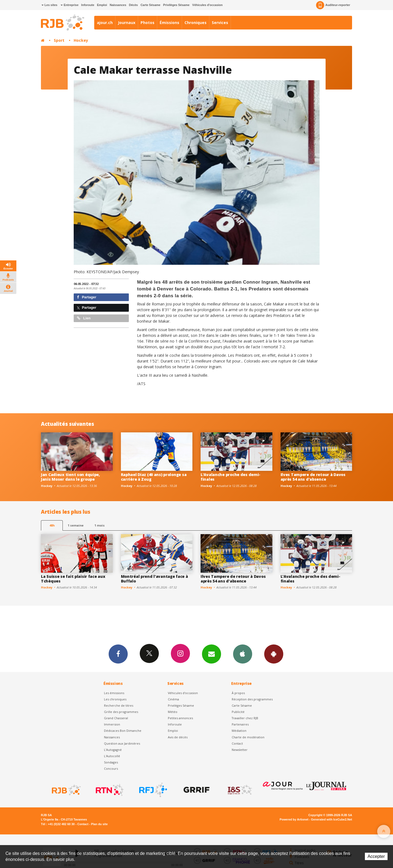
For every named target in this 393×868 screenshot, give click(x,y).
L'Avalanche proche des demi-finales (230, 477)
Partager (87, 297)
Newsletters (212, 654)
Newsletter (240, 750)
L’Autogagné (113, 750)
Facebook (118, 654)
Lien (84, 318)
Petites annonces (180, 718)
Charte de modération (248, 737)
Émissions (169, 23)
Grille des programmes (121, 712)
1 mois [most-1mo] (99, 525)
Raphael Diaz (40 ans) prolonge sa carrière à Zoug (154, 477)
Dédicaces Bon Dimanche (123, 731)
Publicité (238, 712)
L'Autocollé (112, 756)
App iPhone (243, 654)
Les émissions (114, 693)
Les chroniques (115, 699)
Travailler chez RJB (245, 718)
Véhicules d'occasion (207, 5)
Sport (59, 40)
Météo (173, 712)
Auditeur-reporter (333, 5)
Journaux (127, 23)
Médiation (239, 731)
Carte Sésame (151, 5)
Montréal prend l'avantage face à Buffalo (154, 579)
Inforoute (88, 5)
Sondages (111, 762)
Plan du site (99, 824)
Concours (111, 769)
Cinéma (173, 699)
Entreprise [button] (69, 5)
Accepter (376, 856)
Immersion (112, 724)
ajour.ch (105, 23)
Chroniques (196, 23)
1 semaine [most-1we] (76, 525)
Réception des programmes (252, 699)
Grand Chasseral (116, 718)
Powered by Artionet (294, 819)
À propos (238, 693)
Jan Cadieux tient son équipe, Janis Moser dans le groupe (70, 477)
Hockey (81, 40)
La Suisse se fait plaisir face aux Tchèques (73, 579)
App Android (274, 654)
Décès (133, 5)
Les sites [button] (49, 5)
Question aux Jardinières (122, 743)
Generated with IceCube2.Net (332, 819)
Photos (148, 23)
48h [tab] (52, 525)
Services (220, 23)
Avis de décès (178, 737)
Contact (237, 743)
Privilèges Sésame (176, 5)
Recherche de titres (119, 705)
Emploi (102, 5)
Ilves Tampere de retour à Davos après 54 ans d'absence (313, 477)
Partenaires (240, 724)
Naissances (118, 5)
